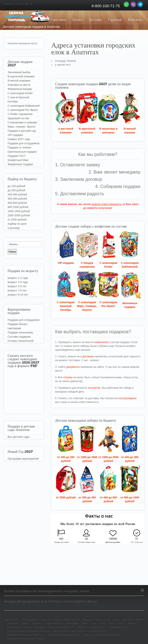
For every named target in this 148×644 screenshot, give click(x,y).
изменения (101, 342)
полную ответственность (107, 204)
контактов (94, 388)
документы (73, 367)
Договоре (88, 356)
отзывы (68, 377)
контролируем (128, 398)
